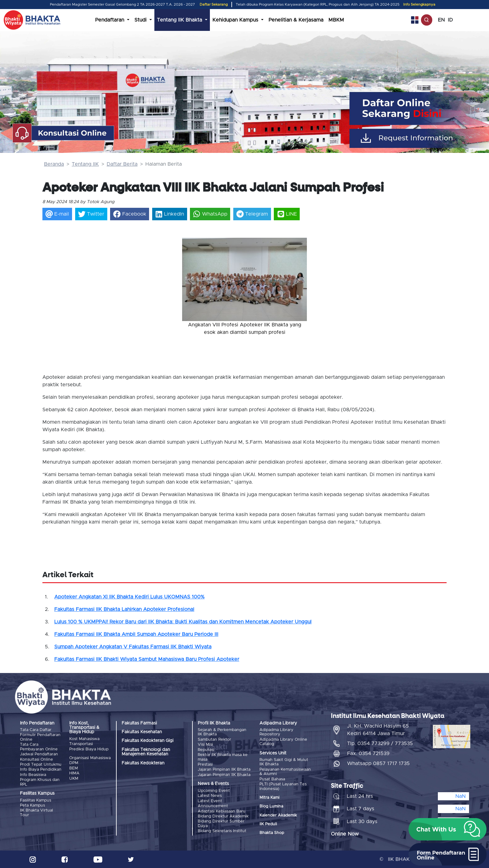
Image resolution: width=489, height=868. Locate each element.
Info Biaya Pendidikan (41, 770)
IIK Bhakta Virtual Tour (36, 813)
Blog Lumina (271, 806)
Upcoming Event (214, 790)
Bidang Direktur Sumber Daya (221, 824)
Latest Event (210, 801)
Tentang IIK (85, 164)
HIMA (74, 773)
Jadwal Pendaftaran (39, 754)
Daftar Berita (122, 164)
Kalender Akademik (278, 815)
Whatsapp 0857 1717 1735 (378, 763)
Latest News (210, 796)
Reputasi (206, 750)
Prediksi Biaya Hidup (89, 749)
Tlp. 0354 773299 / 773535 (380, 744)
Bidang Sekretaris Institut (222, 831)
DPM (74, 763)
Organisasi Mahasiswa (90, 758)
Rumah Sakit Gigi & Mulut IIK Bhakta (284, 762)
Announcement (213, 806)
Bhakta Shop (272, 833)
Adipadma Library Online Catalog (283, 742)
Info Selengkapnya (419, 5)
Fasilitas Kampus (36, 800)
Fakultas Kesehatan (142, 732)
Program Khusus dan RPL (40, 782)
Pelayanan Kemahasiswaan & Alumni (285, 772)
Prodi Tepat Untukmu (41, 765)
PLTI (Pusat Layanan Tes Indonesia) (283, 786)
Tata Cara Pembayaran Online (39, 747)
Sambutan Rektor (214, 740)
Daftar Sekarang (214, 5)
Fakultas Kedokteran (143, 763)
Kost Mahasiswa (84, 739)
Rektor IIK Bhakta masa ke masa (223, 757)
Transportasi (81, 744)
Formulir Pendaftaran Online (40, 737)
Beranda (54, 164)
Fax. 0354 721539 (368, 753)
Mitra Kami (269, 798)
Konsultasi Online (36, 759)
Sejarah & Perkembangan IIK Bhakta (222, 732)
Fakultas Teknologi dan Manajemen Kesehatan (146, 752)
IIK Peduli (268, 824)
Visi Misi (205, 745)
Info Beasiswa (33, 775)
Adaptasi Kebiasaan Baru (222, 811)
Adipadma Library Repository (276, 732)
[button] (191, 280)
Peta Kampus (32, 805)
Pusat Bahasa (272, 779)
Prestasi (205, 765)
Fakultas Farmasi (139, 723)
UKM (74, 778)
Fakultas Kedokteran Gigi (148, 741)
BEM (74, 768)
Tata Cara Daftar (36, 730)
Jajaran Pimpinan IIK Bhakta (224, 770)
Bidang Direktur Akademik (223, 816)
